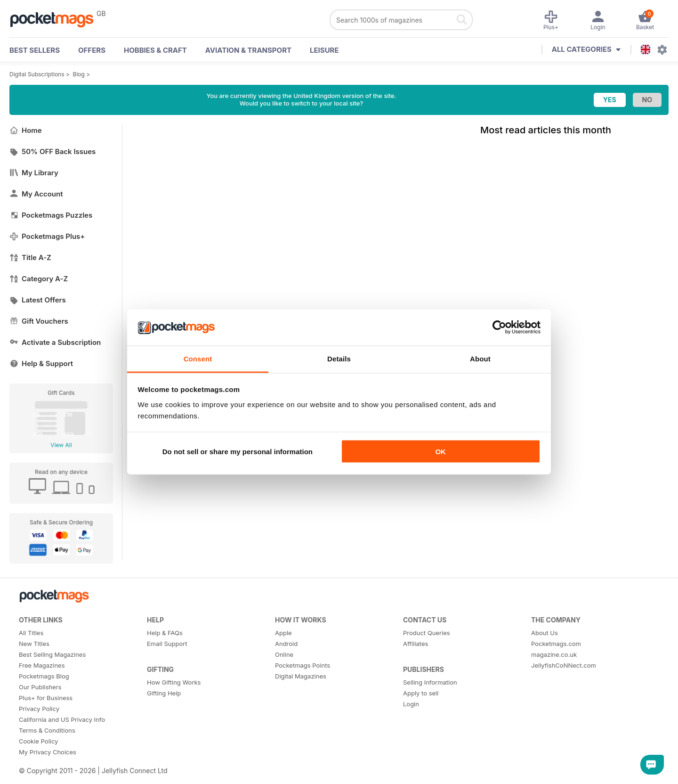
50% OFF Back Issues (52, 151)
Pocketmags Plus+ (47, 236)
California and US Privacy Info (62, 719)
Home (26, 130)
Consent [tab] (198, 358)
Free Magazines (42, 665)
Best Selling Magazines (52, 654)
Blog (79, 74)
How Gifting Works (174, 682)
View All (61, 445)
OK (440, 452)
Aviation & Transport (248, 50)
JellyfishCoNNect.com (564, 665)
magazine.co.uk (554, 654)
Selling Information (430, 682)
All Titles (31, 633)
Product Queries (427, 633)
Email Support (167, 644)
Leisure (324, 50)
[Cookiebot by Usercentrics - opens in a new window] (499, 327)
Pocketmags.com (556, 644)
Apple (283, 633)
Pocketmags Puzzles (51, 215)
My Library (34, 173)
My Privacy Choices (48, 752)
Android (286, 644)
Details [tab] (339, 358)
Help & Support (41, 363)
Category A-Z (39, 279)
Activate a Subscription (55, 342)
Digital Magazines (301, 676)
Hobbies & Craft (155, 50)
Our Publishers (40, 687)
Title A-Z (30, 257)
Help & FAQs (165, 633)
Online (284, 654)
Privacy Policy (39, 709)
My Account (36, 194)
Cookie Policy (38, 741)
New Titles (34, 644)
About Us (545, 633)
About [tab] (480, 358)
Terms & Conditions (47, 730)
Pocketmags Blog (44, 676)
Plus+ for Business (46, 698)
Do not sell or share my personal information (238, 452)
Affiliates (416, 644)
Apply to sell (421, 693)
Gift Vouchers (39, 321)
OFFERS (92, 50)
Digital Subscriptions (37, 74)
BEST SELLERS (35, 50)
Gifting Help (164, 693)
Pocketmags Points (303, 665)
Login (411, 704)
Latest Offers (38, 300)
